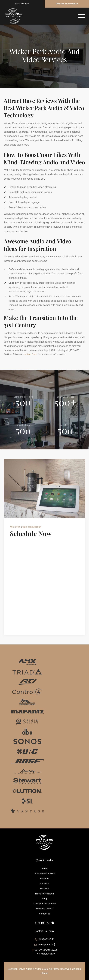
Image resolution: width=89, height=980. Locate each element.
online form (31, 355)
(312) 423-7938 (22, 4)
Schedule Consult (45, 909)
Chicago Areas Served (45, 904)
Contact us (45, 914)
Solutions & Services (45, 874)
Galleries (45, 879)
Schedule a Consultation (67, 4)
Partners (44, 884)
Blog (45, 899)
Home (45, 869)
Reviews (44, 889)
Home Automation (44, 894)
